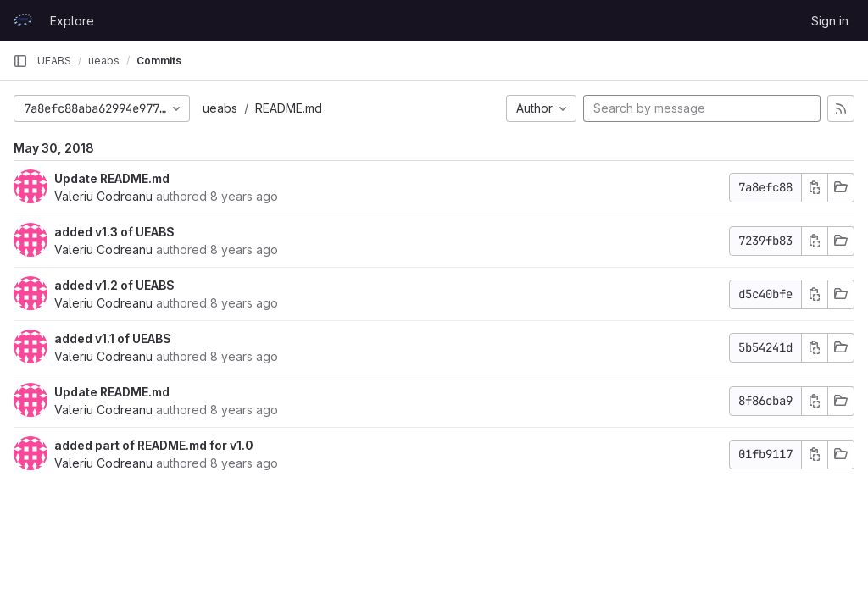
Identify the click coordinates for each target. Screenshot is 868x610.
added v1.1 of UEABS (113, 338)
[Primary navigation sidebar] (20, 61)
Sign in (830, 21)
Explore (72, 21)
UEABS (54, 61)
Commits (159, 61)
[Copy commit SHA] (815, 188)
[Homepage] (23, 20)
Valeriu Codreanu (103, 196)
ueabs (220, 108)
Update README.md (112, 178)
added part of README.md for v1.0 (154, 445)
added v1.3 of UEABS (114, 232)
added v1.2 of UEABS (114, 285)
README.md (289, 108)
